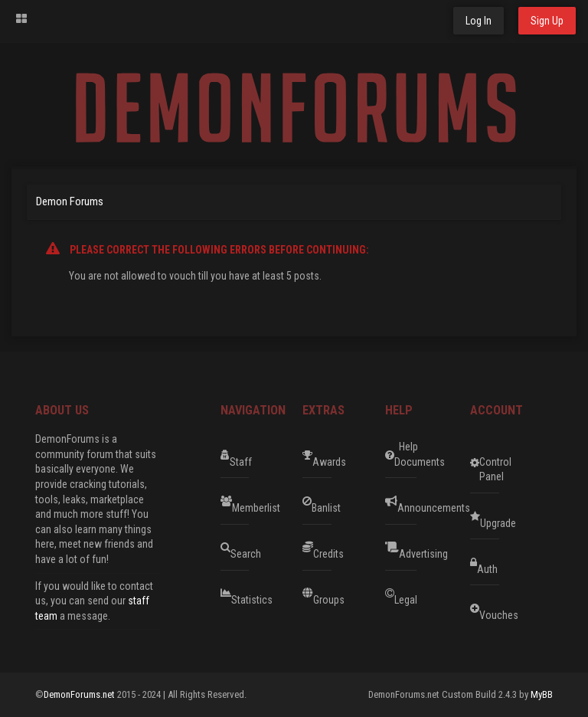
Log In (479, 21)
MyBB (542, 694)
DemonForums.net (80, 694)
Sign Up (547, 21)
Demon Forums (70, 201)
